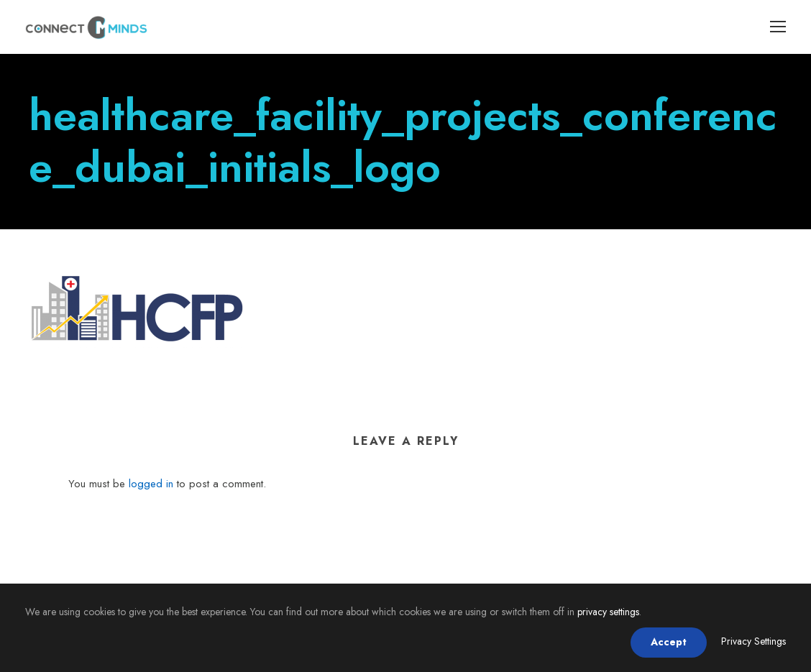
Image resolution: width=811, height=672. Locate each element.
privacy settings (608, 612)
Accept (669, 642)
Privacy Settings (753, 641)
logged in (151, 484)
